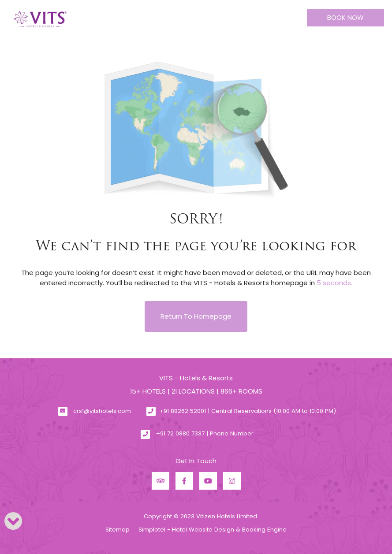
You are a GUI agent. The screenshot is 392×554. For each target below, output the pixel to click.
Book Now (345, 17)
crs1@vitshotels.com (102, 411)
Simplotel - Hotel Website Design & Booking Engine (213, 530)
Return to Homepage (196, 316)
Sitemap (118, 530)
